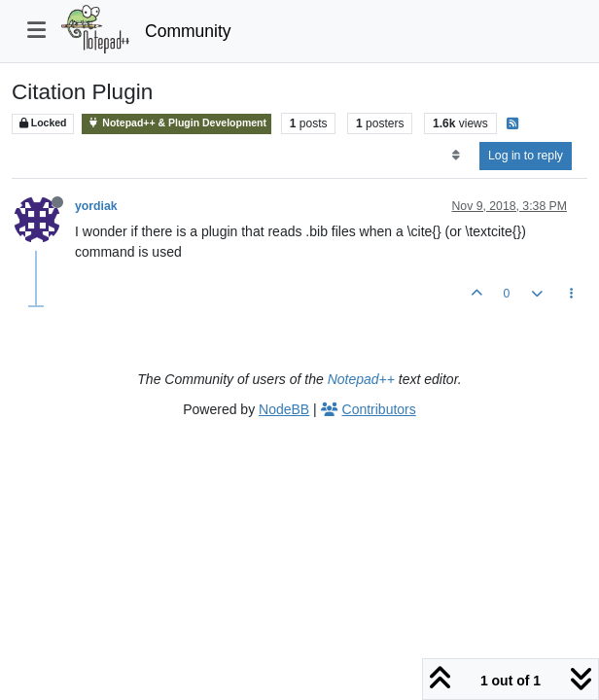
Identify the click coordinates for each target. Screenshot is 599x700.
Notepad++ (361, 379)
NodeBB (284, 409)
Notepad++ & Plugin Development (176, 123)
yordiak (96, 206)
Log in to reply (526, 156)
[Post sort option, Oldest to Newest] (456, 156)
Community (188, 31)
